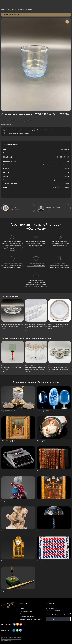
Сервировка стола (25, 10)
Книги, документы (43, 471)
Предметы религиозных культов (49, 501)
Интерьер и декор (44, 411)
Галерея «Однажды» (9, 10)
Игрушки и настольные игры (12, 501)
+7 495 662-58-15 (51, 609)
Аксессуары (41, 441)
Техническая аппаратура (10, 471)
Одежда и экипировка (45, 561)
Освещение (41, 531)
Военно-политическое (10, 531)
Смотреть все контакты (58, 619)
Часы (3, 561)
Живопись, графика (8, 441)
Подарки (5, 591)
